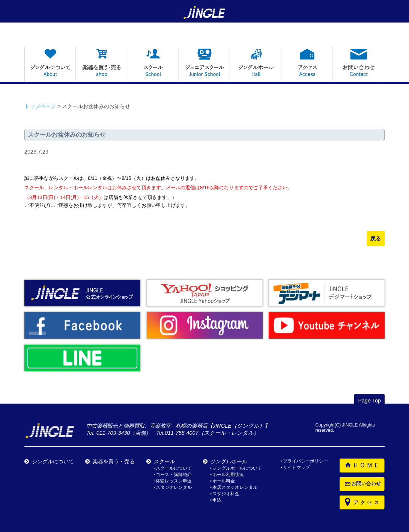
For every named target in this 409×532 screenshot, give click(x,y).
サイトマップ (296, 467)
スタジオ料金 (226, 494)
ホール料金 (224, 481)
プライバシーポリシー (305, 461)
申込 (217, 500)
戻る (376, 238)
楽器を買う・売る (114, 461)
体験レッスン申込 (174, 481)
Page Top (369, 401)
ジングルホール (229, 461)
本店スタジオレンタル (235, 487)
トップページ (40, 106)
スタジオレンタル (174, 487)
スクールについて (174, 468)
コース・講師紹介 (174, 475)
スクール (164, 461)
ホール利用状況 (228, 475)
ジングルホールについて (237, 468)
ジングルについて (53, 461)
